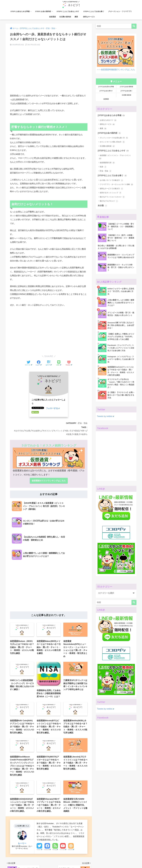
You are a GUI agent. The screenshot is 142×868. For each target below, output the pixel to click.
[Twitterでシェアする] (28, 363)
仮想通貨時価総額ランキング (118, 862)
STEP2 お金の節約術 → (44, 11)
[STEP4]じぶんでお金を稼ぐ (112, 176)
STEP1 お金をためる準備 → (21, 11)
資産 (77, 434)
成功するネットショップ (111, 193)
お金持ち (37, 431)
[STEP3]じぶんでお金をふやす (113, 151)
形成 (77, 431)
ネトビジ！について (16, 862)
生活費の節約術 (65, 17)
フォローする (53, 408)
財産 (69, 434)
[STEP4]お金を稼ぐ (126, 91)
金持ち (85, 434)
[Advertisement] (49, 72)
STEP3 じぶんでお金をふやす (68, 11)
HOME (71, 857)
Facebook (47, 816)
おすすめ (19, 431)
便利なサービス (88, 17)
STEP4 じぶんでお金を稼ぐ (95, 11)
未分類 (103, 206)
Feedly (55, 816)
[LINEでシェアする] (59, 363)
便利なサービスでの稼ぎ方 (112, 189)
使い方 (69, 431)
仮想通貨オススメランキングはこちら (49, 481)
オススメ (48, 431)
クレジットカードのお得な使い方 (114, 138)
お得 (28, 431)
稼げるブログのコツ (109, 201)
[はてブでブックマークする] (49, 363)
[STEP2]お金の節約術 (126, 87)
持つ (84, 431)
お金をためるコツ (108, 120)
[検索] (134, 26)
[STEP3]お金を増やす (106, 91)
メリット (59, 431)
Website (71, 816)
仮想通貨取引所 (107, 163)
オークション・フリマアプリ (120, 11)
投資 (103, 167)
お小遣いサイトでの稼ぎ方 (112, 180)
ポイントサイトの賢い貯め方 (112, 142)
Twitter (39, 816)
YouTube (63, 816)
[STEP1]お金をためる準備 (111, 115)
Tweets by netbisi (105, 416)
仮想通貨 (52, 17)
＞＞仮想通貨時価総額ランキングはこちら (116, 70)
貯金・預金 (83, 423)
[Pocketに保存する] (69, 363)
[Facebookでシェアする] (39, 363)
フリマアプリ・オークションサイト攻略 (117, 184)
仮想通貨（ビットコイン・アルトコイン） (115, 157)
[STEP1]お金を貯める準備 (106, 87)
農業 (76, 17)
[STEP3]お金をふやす (72, 862)
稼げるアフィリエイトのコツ (112, 197)
